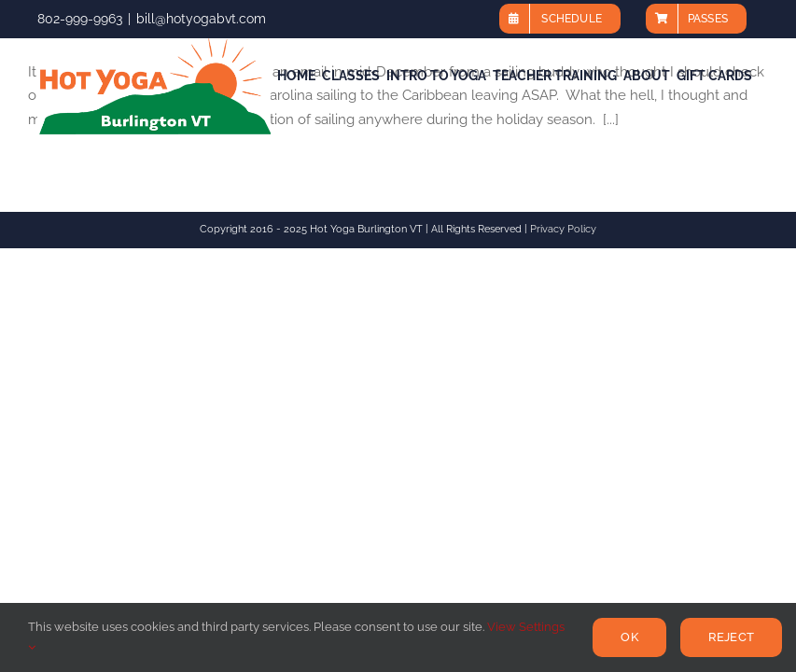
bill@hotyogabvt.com (201, 19)
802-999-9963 (80, 19)
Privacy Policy (563, 229)
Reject (731, 637)
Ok (629, 637)
